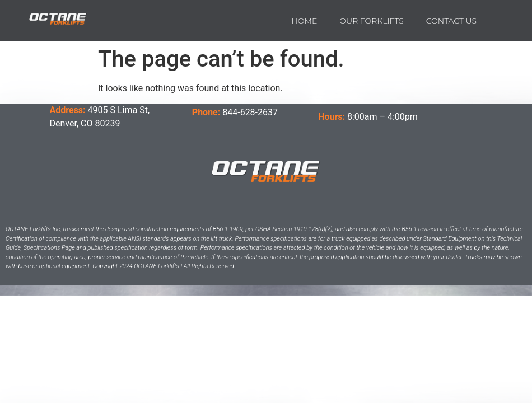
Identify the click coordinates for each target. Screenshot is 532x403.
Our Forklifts (371, 21)
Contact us (451, 21)
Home (304, 21)
